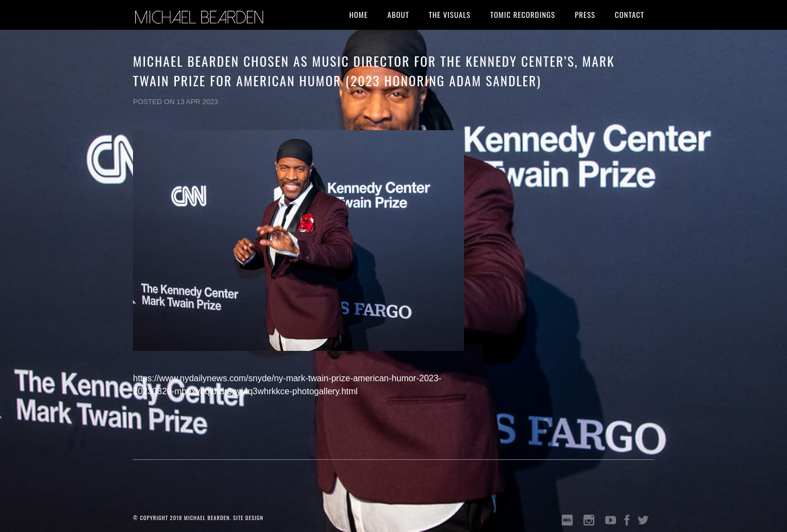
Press (585, 14)
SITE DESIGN (248, 518)
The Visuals (450, 14)
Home (358, 14)
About (398, 14)
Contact (630, 14)
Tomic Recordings (523, 14)
